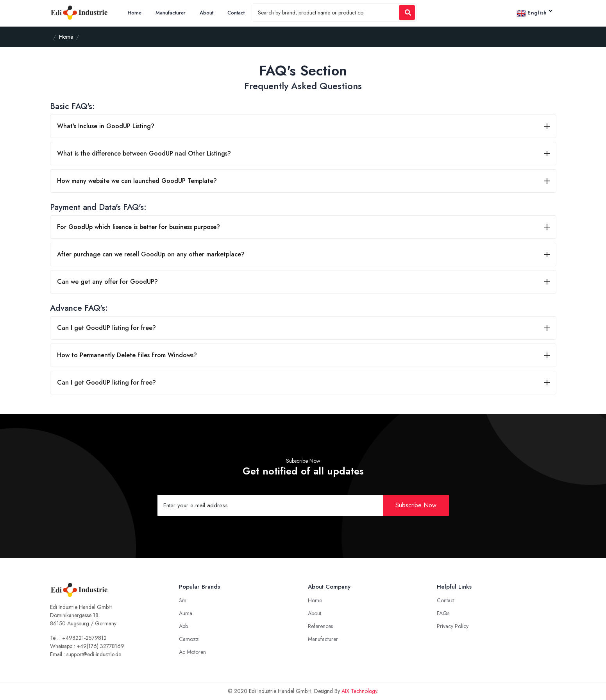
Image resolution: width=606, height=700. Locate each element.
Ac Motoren (192, 652)
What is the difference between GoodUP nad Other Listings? (144, 153)
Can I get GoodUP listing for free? (106, 328)
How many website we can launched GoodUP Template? (137, 181)
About (206, 13)
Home (135, 13)
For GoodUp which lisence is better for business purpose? (139, 227)
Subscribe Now (416, 505)
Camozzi (189, 639)
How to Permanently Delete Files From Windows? (127, 355)
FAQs (443, 613)
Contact (236, 13)
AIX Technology (359, 691)
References (320, 626)
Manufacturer (171, 13)
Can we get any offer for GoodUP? (107, 282)
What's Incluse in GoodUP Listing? (106, 126)
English (534, 13)
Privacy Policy (453, 626)
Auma (186, 613)
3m (183, 600)
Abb (183, 626)
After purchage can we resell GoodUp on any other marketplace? (151, 254)
